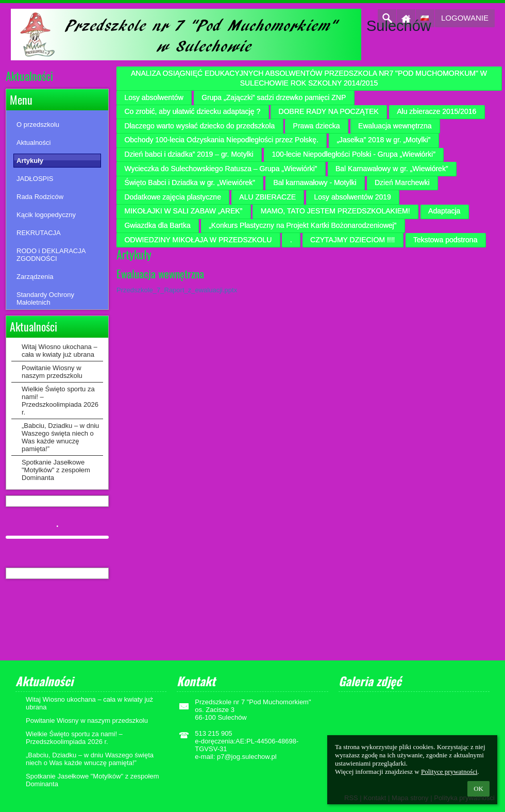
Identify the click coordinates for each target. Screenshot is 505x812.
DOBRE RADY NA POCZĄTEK (329, 111)
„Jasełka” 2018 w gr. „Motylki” (383, 140)
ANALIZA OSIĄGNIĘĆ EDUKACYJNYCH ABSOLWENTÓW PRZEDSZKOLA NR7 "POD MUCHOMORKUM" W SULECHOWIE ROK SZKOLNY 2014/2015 (309, 78)
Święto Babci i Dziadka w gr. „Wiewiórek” (190, 183)
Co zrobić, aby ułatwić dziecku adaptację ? (192, 111)
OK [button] (478, 789)
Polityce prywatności (449, 772)
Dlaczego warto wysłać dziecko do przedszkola (199, 126)
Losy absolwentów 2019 (352, 197)
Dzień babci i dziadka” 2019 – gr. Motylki (189, 154)
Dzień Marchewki (402, 183)
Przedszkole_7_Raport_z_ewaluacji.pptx (177, 290)
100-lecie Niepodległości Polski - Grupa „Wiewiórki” (353, 154)
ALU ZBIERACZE (267, 197)
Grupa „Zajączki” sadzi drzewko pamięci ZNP (274, 97)
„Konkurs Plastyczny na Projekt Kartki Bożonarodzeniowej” (302, 225)
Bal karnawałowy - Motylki (315, 183)
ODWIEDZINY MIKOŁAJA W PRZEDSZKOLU (198, 240)
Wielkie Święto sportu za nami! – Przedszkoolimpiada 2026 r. (60, 401)
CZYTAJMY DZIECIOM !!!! (352, 240)
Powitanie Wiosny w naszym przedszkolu (52, 372)
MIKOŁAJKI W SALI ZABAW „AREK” (183, 211)
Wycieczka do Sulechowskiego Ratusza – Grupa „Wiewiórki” (221, 169)
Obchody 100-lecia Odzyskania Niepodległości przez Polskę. (221, 140)
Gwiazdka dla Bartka (157, 225)
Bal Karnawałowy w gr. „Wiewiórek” (392, 169)
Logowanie (465, 18)
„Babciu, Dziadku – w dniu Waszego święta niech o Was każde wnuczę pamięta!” (60, 437)
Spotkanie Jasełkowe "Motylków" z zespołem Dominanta (56, 470)
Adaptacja (444, 211)
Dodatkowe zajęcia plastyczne (173, 197)
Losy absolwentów (154, 97)
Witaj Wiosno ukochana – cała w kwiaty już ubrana (60, 351)
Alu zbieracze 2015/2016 (436, 111)
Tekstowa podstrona (445, 240)
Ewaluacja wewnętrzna (395, 126)
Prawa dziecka (317, 126)
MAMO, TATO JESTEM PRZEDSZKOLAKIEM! (335, 211)
